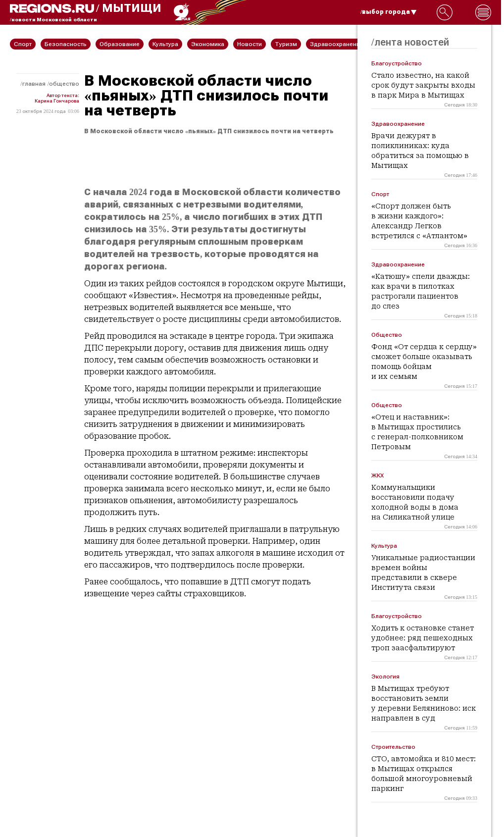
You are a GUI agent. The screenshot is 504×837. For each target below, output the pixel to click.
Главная (34, 84)
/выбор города (389, 12)
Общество (64, 84)
